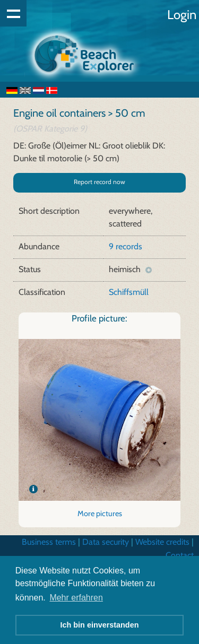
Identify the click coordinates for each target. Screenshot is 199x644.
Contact (180, 555)
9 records (126, 246)
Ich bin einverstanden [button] (100, 625)
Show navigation (13, 13)
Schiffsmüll (129, 292)
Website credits (162, 542)
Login (182, 15)
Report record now (99, 182)
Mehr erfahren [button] (76, 598)
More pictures (100, 514)
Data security (106, 542)
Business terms (49, 542)
